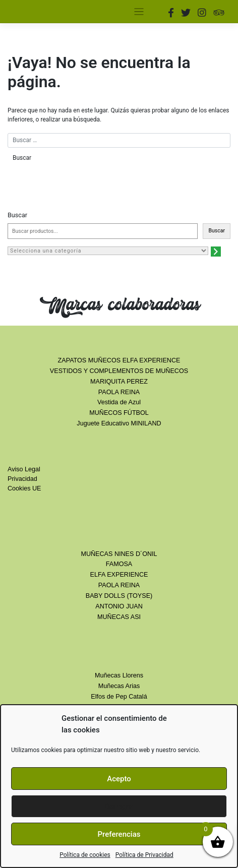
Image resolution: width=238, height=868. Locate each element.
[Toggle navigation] (139, 12)
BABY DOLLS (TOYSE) (119, 596)
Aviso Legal (24, 469)
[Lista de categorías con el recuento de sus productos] (108, 251)
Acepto (119, 779)
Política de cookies (85, 855)
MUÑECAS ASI (119, 617)
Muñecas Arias (119, 686)
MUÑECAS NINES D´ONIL (119, 554)
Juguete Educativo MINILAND (119, 423)
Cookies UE (24, 488)
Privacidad (22, 479)
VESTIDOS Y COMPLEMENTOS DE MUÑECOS (119, 371)
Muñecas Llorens (119, 675)
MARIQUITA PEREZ (119, 382)
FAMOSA (119, 564)
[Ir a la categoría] (216, 252)
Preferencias (119, 834)
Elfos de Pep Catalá (119, 697)
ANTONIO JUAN (119, 606)
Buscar (17, 215)
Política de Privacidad (144, 855)
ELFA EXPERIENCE (119, 575)
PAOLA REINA (119, 392)
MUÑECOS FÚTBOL (119, 413)
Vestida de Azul (119, 402)
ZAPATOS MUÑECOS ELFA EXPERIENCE (119, 360)
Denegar (119, 807)
